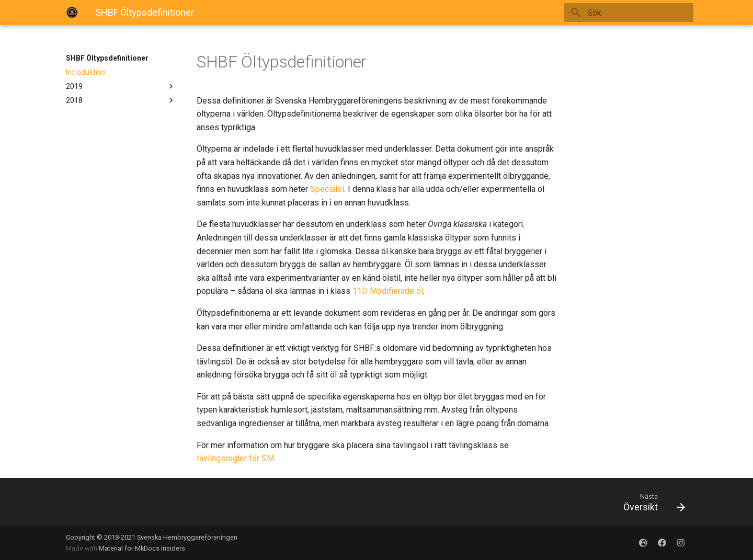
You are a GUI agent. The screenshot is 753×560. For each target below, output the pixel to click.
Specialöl (327, 189)
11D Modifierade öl (388, 291)
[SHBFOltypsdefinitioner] (72, 13)
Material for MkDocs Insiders (142, 548)
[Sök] (632, 13)
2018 (121, 100)
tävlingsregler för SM (235, 458)
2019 (121, 86)
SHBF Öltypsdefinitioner (107, 58)
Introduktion (86, 72)
